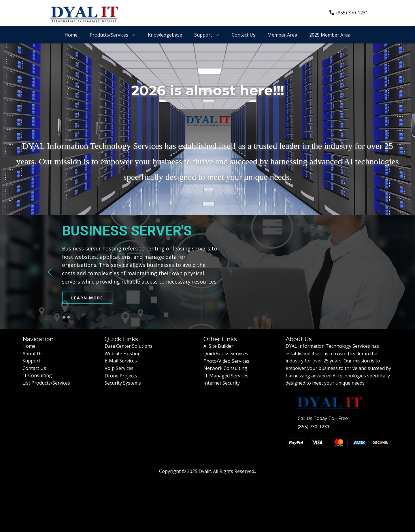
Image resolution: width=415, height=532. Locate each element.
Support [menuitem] (203, 35)
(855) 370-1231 (349, 13)
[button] (50, 272)
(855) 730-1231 (314, 427)
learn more (87, 298)
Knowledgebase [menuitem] (165, 35)
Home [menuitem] (71, 35)
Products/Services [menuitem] (109, 35)
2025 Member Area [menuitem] (330, 35)
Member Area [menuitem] (282, 35)
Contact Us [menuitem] (244, 35)
